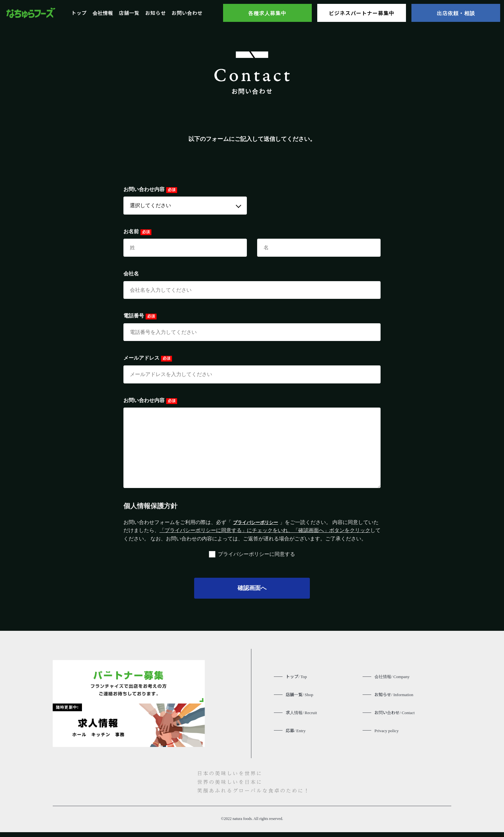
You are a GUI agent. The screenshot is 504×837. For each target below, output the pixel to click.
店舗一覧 (129, 13)
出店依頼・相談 (456, 13)
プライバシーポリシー (259, 522)
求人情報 (302, 715)
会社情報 (103, 13)
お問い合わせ (187, 13)
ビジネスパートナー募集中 (362, 13)
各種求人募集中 (267, 13)
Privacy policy (387, 734)
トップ (79, 13)
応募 (296, 734)
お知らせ (156, 13)
